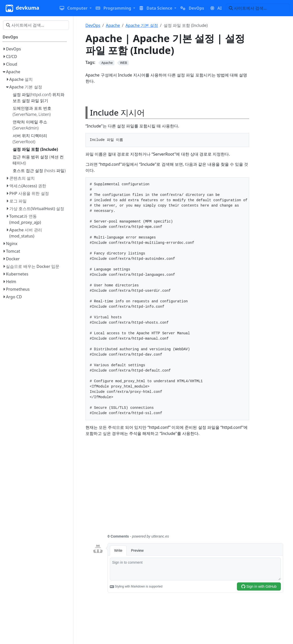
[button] (76, 8)
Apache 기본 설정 (142, 25)
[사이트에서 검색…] (258, 8)
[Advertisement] (188, 488)
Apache (113, 25)
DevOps (93, 25)
